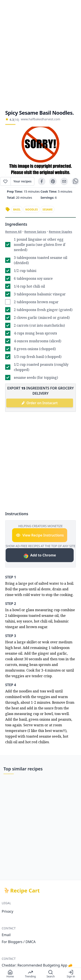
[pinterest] (53, 181)
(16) (16, 120)
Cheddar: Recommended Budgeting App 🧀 (37, 965)
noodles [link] (32, 209)
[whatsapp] (75, 181)
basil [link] (17, 209)
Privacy (7, 911)
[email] (64, 181)
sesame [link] (48, 209)
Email (6, 935)
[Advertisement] (40, 55)
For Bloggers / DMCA (19, 942)
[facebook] (42, 181)
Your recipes (22, 181)
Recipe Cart (25, 891)
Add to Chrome (40, 556)
